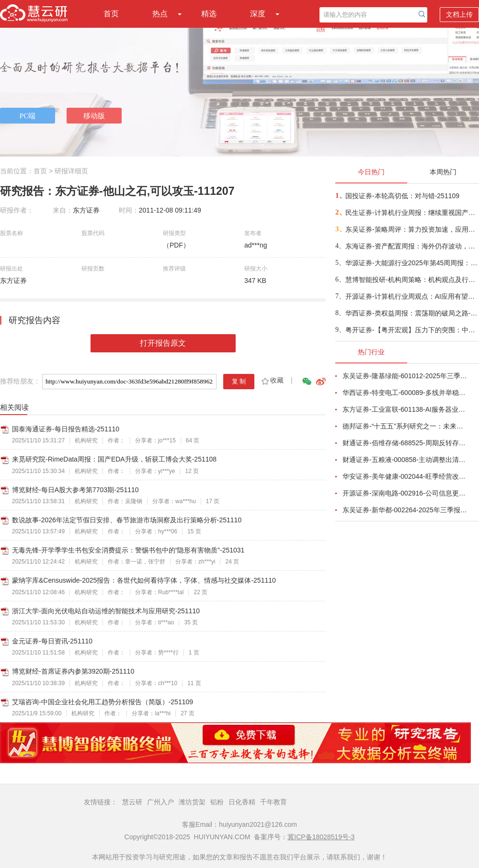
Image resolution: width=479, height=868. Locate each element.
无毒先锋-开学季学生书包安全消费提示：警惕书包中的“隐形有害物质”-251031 (128, 550)
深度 (258, 14)
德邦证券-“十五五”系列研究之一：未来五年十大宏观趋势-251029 (405, 426)
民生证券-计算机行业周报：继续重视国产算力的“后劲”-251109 (412, 213)
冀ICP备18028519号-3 (321, 837)
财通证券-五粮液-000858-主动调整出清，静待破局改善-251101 (405, 460)
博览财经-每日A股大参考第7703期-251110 (75, 490)
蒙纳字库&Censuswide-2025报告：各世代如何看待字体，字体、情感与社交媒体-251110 (144, 580)
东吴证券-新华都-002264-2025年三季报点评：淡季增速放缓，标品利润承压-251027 (405, 510)
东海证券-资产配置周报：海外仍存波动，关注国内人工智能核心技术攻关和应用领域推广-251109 (412, 246)
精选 (209, 14)
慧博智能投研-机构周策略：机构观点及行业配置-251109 (412, 280)
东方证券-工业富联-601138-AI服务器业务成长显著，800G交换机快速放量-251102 (405, 409)
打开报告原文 (163, 343)
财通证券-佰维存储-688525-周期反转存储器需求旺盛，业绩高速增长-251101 (405, 443)
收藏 (272, 380)
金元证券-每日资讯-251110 (52, 641)
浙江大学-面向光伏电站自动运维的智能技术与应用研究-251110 (106, 611)
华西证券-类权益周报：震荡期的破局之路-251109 (412, 313)
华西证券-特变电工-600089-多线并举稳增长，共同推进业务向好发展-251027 (405, 393)
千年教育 (274, 802)
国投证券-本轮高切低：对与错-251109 (402, 196)
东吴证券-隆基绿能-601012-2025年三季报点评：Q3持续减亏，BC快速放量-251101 (405, 376)
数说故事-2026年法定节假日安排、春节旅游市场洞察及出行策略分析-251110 (127, 520)
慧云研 (132, 802)
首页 (111, 14)
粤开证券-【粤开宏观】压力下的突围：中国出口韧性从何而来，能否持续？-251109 (412, 330)
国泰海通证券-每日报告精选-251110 (66, 429)
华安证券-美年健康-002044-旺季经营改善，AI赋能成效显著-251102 (405, 476)
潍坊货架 (192, 802)
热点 (160, 14)
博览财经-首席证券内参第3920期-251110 (73, 671)
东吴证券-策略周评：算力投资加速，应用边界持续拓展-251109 (412, 229)
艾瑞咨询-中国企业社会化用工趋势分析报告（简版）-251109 (103, 702)
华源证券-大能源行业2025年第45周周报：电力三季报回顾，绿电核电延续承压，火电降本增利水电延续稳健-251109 (412, 263)
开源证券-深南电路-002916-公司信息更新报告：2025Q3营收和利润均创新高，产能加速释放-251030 (405, 493)
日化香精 (242, 802)
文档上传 (459, 14)
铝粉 (217, 802)
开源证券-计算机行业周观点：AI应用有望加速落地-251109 (412, 296)
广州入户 (160, 802)
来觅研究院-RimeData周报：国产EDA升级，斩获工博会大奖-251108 (114, 459)
